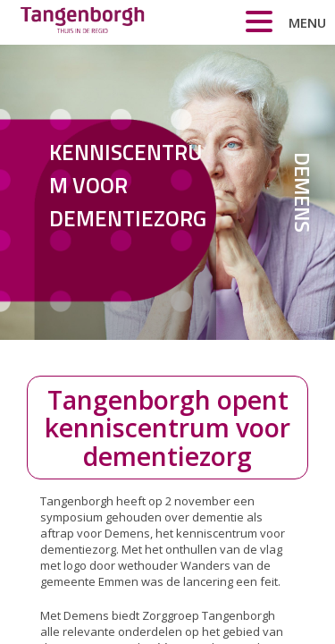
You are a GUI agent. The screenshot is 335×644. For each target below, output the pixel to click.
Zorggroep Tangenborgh (83, 25)
